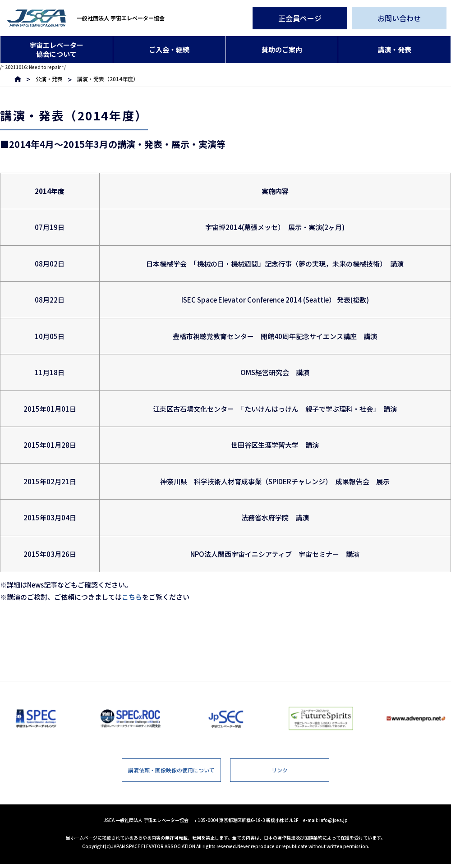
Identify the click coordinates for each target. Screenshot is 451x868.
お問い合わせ (399, 18)
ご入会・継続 (169, 49)
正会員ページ (300, 18)
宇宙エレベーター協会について (56, 49)
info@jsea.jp (334, 824)
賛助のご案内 (282, 49)
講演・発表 (394, 49)
